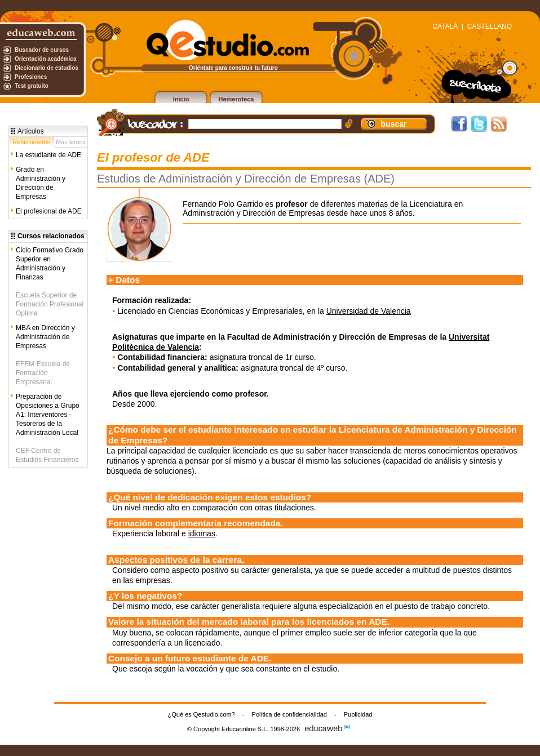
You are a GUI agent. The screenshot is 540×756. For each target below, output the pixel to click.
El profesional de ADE (49, 211)
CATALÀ (445, 26)
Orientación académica (46, 59)
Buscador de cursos (42, 50)
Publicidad (358, 714)
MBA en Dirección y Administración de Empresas (45, 337)
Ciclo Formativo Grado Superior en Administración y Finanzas (50, 264)
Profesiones (31, 77)
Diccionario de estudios (47, 68)
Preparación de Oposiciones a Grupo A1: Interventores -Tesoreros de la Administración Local (48, 415)
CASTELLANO (490, 26)
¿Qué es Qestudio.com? (202, 714)
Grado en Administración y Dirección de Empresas (41, 183)
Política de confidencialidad (289, 714)
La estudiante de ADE (48, 155)
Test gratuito (32, 86)
